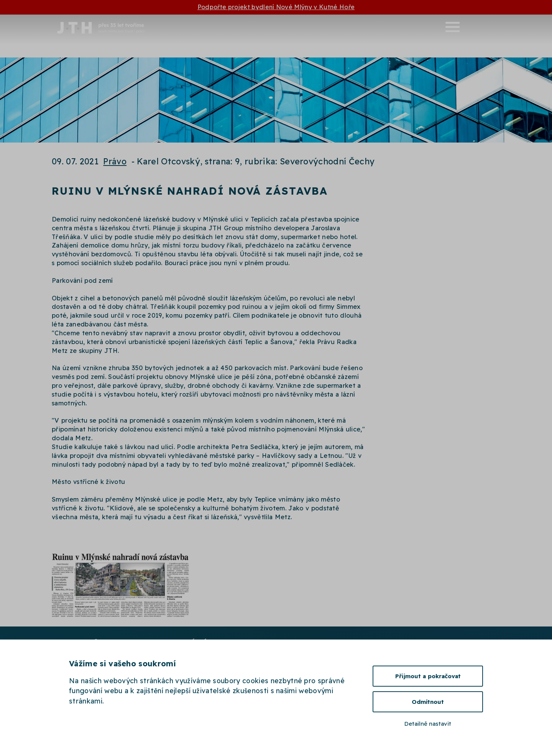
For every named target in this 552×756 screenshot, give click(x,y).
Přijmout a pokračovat (428, 676)
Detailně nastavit (428, 724)
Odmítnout (428, 702)
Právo (115, 161)
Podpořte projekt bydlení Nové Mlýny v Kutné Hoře (276, 7)
